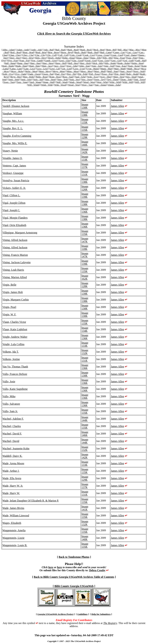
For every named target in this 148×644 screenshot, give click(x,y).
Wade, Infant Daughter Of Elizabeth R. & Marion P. (31, 501)
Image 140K (85, 143)
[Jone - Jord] (109, 66)
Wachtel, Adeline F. (13, 419)
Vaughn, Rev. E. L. (13, 128)
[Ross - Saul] (68, 77)
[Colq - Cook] (76, 55)
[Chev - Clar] (28, 55)
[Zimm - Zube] (114, 85)
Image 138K (85, 113)
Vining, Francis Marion (15, 255)
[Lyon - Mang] (93, 69)
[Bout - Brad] (28, 52)
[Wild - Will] (128, 82)
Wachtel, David (11, 441)
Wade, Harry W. (11, 493)
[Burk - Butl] (93, 52)
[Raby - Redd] (132, 74)
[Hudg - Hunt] (21, 66)
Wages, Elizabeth (12, 523)
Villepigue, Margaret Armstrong (20, 233)
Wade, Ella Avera (12, 478)
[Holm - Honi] (138, 63)
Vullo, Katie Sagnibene (15, 389)
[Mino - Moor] (73, 71)
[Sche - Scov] (93, 77)
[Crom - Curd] (117, 55)
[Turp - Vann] (22, 82)
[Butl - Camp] (106, 52)
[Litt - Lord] (67, 69)
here (51, 567)
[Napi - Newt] (126, 71)
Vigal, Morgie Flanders (15, 218)
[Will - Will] (140, 82)
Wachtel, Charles (12, 426)
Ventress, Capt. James (14, 166)
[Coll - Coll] (63, 55)
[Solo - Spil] (38, 79)
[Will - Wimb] (33, 85)
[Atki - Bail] (49, 50)
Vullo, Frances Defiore (15, 374)
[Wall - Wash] (62, 82)
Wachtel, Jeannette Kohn (16, 448)
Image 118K (85, 247)
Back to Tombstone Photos (74, 557)
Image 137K (85, 166)
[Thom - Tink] (126, 79)
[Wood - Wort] (74, 85)
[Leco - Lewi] (42, 69)
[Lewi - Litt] (55, 69)
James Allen (117, 106)
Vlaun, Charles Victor (14, 322)
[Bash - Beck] (86, 50)
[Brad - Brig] (41, 52)
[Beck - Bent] (99, 50)
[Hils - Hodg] (110, 63)
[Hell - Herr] (73, 63)
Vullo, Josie (9, 381)
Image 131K (85, 173)
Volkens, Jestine (11, 359)
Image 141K (85, 508)
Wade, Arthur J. (11, 471)
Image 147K (85, 240)
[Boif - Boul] (16, 52)
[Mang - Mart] (107, 69)
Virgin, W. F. (9, 314)
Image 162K (85, 277)
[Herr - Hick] (85, 63)
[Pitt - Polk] (83, 74)
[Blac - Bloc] (135, 50)
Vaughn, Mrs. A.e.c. (13, 121)
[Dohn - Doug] (68, 58)
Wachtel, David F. (12, 434)
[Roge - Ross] (55, 77)
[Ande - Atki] (36, 50)
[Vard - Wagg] (35, 82)
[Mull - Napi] (113, 71)
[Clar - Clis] (40, 55)
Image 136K (85, 210)
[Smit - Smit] (14, 79)
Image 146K (85, 434)
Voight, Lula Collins (13, 344)
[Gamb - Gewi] (51, 60)
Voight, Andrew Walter (15, 337)
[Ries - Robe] (29, 77)
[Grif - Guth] (128, 60)
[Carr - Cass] (132, 52)
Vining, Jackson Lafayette (17, 262)
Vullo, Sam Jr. (10, 411)
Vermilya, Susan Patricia (16, 180)
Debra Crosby (97, 570)
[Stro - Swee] (87, 79)
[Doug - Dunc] (82, 58)
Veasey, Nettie (10, 151)
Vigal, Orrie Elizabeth (14, 225)
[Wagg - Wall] (49, 82)
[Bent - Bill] (111, 50)
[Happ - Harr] (23, 63)
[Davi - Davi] (15, 58)
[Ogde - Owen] (34, 74)
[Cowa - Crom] (103, 55)
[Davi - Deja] (28, 58)
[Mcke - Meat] (31, 71)
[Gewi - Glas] (65, 60)
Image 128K (85, 285)
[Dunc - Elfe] (96, 58)
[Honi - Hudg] (8, 66)
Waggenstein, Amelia (14, 530)
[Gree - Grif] (116, 60)
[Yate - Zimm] (100, 85)
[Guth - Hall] (141, 60)
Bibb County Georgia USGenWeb (74, 586)
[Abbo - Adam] (8, 50)
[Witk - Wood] (60, 85)
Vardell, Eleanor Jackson (16, 106)
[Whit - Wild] (115, 82)
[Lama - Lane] (16, 69)
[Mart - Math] (120, 69)
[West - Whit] (102, 82)
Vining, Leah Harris (13, 270)
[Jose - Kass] (121, 66)
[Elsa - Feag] (119, 58)
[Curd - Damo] (131, 55)
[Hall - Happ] (10, 63)
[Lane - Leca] (29, 69)
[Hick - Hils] (98, 63)
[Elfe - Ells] (108, 58)
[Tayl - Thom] (113, 79)
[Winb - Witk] (47, 85)
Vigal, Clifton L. (11, 195)
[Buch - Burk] (80, 52)
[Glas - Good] (78, 60)
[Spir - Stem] (50, 79)
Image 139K (85, 195)
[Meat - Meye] (45, 71)
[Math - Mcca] (133, 69)
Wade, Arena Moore (13, 463)
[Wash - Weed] (75, 82)
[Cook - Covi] (89, 55)
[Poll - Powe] (94, 74)
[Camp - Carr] (119, 52)
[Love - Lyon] (79, 69)
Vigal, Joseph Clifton (14, 203)
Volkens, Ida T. (11, 352)
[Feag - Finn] (132, 58)
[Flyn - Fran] (13, 60)
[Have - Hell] (61, 63)
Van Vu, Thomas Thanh (15, 367)
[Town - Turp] (9, 82)
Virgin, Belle (9, 285)
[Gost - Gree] (104, 60)
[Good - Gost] (91, 60)
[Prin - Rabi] (120, 74)
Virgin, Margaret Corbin (16, 300)
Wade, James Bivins (13, 508)
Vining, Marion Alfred (15, 277)
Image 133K (85, 158)
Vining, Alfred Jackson (15, 240)
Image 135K (85, 121)
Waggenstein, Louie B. (15, 545)
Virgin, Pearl (9, 307)
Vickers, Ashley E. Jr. (14, 188)
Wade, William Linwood (16, 515)
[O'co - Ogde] (21, 74)
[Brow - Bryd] (67, 52)
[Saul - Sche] (80, 77)
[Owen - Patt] (48, 74)
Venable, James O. (12, 158)
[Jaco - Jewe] (59, 66)
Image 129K (85, 136)
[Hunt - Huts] (35, 66)
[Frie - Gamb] (37, 60)
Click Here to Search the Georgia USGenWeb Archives (74, 34)
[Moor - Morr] (86, 71)
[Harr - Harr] (36, 63)
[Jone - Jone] (97, 66)
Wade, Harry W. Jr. (13, 486)
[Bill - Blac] (123, 50)
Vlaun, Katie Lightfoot (15, 329)
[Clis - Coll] (52, 55)
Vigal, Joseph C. (11, 210)
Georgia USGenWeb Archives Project (55, 614)
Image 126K (85, 188)
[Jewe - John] (72, 66)
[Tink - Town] (139, 79)
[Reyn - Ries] (16, 77)
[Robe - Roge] (42, 77)
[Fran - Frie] (25, 60)
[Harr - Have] (48, 63)
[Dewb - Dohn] (54, 58)
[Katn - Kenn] (134, 66)
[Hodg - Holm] (124, 63)
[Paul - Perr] (60, 74)
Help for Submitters (101, 614)
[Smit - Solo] (26, 79)
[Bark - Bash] (73, 50)
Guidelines (82, 614)
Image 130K (85, 106)
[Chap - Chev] (15, 55)
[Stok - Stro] (75, 79)
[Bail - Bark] (61, 50)
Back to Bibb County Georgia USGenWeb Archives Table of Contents (74, 577)
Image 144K (85, 419)
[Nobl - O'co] (8, 74)
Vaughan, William (12, 113)
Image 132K (85, 352)
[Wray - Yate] (87, 85)
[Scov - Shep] (106, 77)
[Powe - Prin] (107, 74)
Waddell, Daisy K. (12, 456)
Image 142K (85, 151)
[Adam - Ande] (23, 50)
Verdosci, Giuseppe (13, 173)
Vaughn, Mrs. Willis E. (15, 143)
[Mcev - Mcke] (17, 71)
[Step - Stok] (63, 79)
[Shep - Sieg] (119, 77)
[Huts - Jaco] (47, 66)
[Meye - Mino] (59, 71)
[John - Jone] (85, 66)
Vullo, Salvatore (11, 404)
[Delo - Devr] (41, 58)
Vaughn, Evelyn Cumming (17, 136)
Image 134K (85, 329)
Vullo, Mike (9, 396)
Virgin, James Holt (13, 292)
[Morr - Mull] (100, 71)
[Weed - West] (89, 82)
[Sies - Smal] (131, 77)
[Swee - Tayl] (100, 79)
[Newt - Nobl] (139, 71)
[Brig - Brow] (54, 52)
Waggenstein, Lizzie (13, 538)
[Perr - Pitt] (72, 74)
